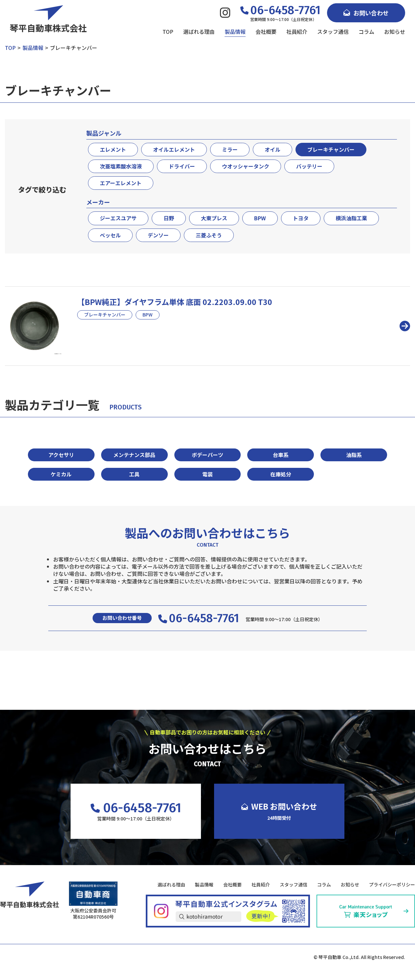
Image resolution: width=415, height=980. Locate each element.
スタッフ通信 (333, 32)
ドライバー (182, 166)
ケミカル (61, 474)
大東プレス (214, 218)
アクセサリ (61, 455)
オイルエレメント (174, 149)
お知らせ (395, 32)
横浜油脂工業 (351, 218)
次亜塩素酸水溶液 (121, 166)
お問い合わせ (366, 13)
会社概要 (266, 32)
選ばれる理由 (199, 32)
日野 (169, 218)
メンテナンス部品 (134, 455)
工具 (134, 474)
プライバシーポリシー (392, 885)
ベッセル (110, 235)
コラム (366, 32)
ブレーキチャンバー (331, 149)
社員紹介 (297, 32)
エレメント (113, 149)
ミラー (230, 149)
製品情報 (235, 32)
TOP (168, 32)
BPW (260, 218)
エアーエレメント (121, 183)
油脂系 (354, 455)
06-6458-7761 (199, 618)
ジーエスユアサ (118, 218)
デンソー (158, 235)
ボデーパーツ (207, 455)
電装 (207, 474)
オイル (273, 149)
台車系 (281, 455)
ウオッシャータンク (246, 166)
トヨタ (301, 218)
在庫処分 (281, 474)
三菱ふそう (209, 235)
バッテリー (309, 166)
